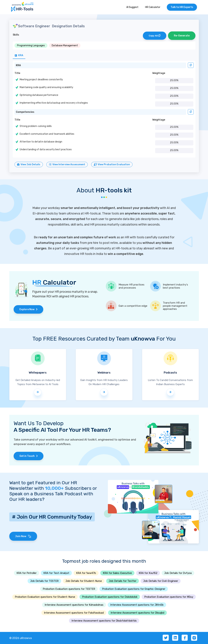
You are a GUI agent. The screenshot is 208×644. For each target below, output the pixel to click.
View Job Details (29, 164)
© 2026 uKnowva (21, 638)
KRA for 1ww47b (86, 573)
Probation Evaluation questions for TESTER (69, 589)
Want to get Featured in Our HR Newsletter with (43, 485)
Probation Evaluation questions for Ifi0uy (169, 597)
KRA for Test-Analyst (56, 573)
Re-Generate (182, 36)
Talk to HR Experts (182, 7)
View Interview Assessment (67, 164)
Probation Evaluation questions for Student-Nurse (45, 597)
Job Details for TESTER (44, 581)
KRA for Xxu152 (148, 573)
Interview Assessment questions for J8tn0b (137, 605)
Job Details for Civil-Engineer (161, 581)
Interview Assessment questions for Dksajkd (137, 613)
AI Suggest (132, 7)
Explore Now (29, 309)
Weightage (159, 73)
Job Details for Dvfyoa (178, 573)
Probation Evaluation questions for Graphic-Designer (134, 589)
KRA (18, 65)
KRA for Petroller (27, 573)
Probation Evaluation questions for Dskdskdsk (110, 597)
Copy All (155, 36)
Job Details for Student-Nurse (84, 581)
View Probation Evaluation (112, 164)
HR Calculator (153, 7)
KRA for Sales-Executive (117, 573)
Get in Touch (29, 456)
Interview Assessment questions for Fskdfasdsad (74, 613)
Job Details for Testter (123, 581)
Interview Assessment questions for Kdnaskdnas (74, 605)
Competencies (25, 112)
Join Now (23, 536)
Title (17, 73)
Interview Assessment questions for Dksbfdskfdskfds (104, 621)
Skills (16, 35)
